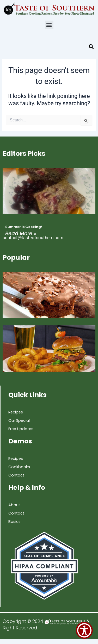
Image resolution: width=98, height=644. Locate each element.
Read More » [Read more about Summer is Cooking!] (21, 234)
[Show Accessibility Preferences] (84, 630)
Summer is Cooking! (24, 227)
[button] (49, 25)
